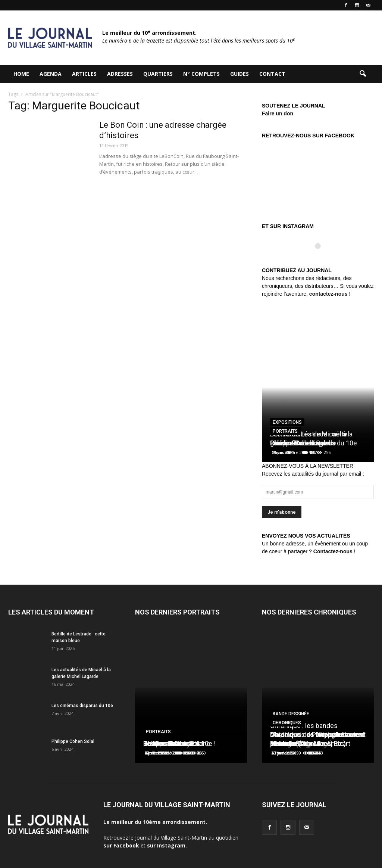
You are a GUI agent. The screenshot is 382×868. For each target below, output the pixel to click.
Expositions (287, 422)
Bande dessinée (291, 714)
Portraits (285, 431)
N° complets (201, 74)
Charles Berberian (296, 443)
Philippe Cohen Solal (73, 741)
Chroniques (287, 723)
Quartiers (158, 74)
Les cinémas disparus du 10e (82, 706)
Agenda (51, 74)
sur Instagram (166, 845)
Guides (239, 74)
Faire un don (278, 113)
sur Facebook (121, 845)
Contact (272, 74)
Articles (84, 74)
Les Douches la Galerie (177, 743)
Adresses (120, 74)
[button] (363, 74)
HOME (21, 74)
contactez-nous (328, 294)
